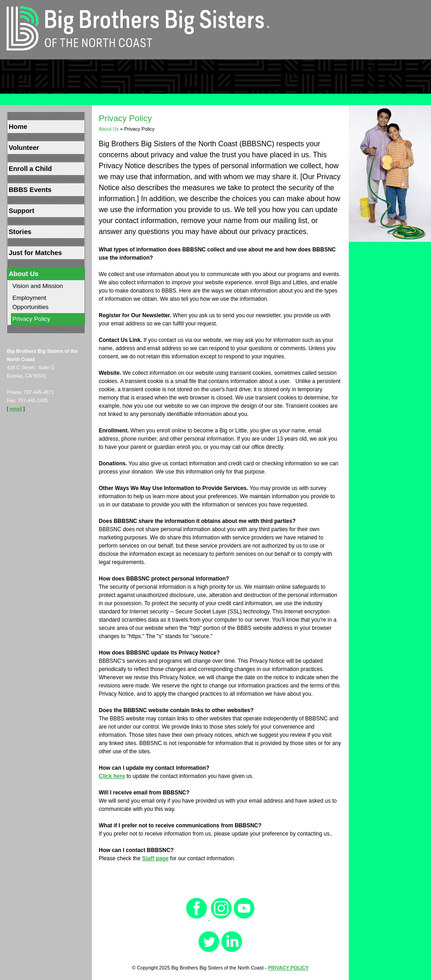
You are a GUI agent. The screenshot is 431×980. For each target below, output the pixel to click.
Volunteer (24, 148)
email (16, 409)
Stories (20, 232)
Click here (112, 776)
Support (21, 211)
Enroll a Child (30, 169)
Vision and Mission (38, 286)
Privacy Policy (31, 319)
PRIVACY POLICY (288, 968)
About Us (24, 274)
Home (18, 127)
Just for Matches (35, 253)
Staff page (155, 858)
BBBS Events (30, 190)
